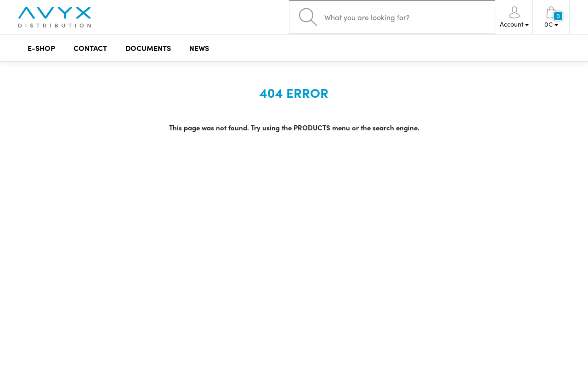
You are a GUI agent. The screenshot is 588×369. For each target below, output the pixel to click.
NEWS (199, 48)
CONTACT (90, 48)
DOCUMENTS (148, 48)
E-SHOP (41, 48)
